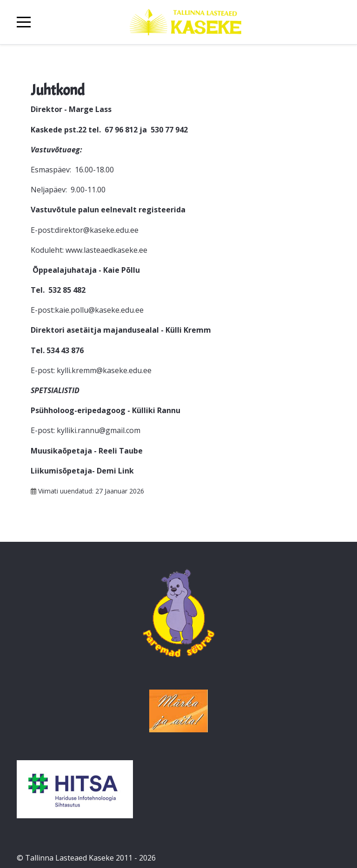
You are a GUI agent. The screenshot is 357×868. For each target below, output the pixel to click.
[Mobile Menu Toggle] (24, 22)
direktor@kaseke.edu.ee (97, 230)
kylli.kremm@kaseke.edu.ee (104, 370)
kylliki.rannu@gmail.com (99, 430)
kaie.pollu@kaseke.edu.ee (99, 310)
